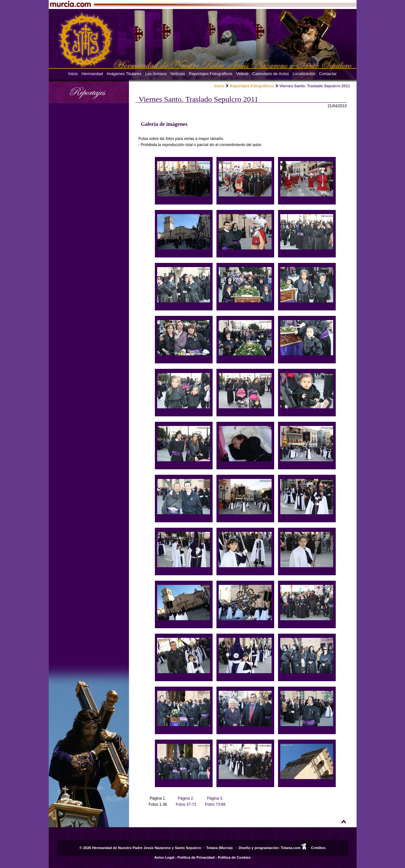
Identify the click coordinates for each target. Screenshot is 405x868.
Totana (212, 848)
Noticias (178, 74)
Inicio (73, 74)
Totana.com (291, 848)
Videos (242, 74)
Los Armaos (156, 74)
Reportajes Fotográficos (211, 74)
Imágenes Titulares (124, 74)
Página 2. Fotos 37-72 (186, 801)
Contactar (328, 74)
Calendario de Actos (271, 74)
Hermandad (92, 74)
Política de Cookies (234, 857)
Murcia (226, 848)
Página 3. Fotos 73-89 (215, 801)
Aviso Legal (164, 857)
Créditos (318, 848)
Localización (304, 74)
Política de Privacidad (196, 857)
